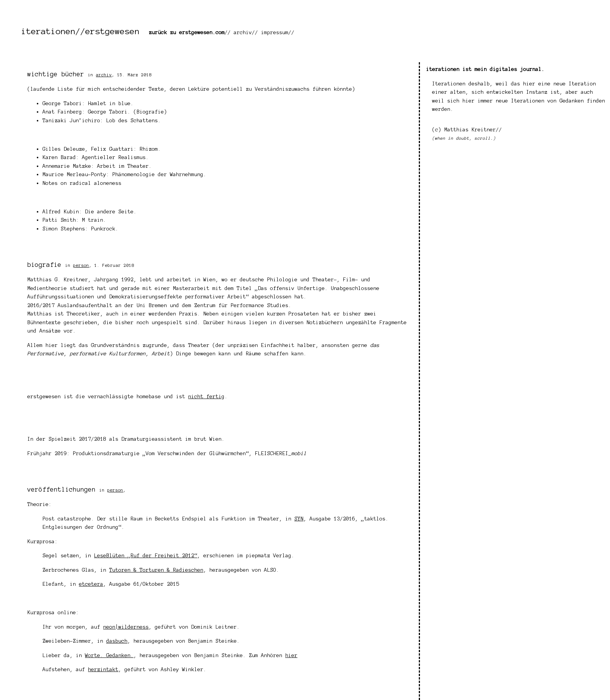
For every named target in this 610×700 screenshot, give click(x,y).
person (81, 265)
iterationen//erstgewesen (80, 31)
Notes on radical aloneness (82, 183)
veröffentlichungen (61, 489)
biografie (44, 265)
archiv (243, 32)
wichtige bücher (56, 74)
